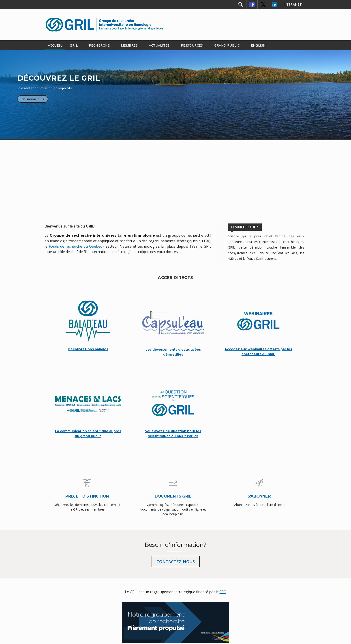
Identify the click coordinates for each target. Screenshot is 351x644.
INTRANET (293, 4)
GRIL (74, 45)
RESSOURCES (192, 45)
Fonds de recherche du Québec (75, 246)
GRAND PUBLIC (227, 45)
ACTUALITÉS (159, 45)
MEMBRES (129, 45)
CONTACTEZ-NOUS (176, 562)
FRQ (223, 592)
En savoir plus (33, 99)
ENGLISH (258, 45)
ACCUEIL (55, 45)
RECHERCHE (99, 45)
